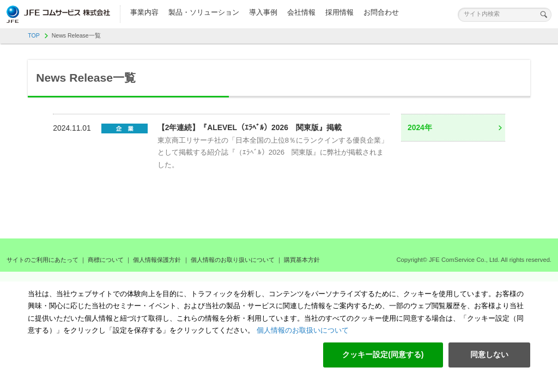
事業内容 (144, 12)
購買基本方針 (302, 260)
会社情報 (301, 12)
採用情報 (339, 12)
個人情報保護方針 (157, 260)
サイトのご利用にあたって (43, 260)
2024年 (420, 127)
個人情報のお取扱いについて (302, 330)
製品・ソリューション (204, 12)
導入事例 (263, 12)
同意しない (489, 354)
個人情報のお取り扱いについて (233, 260)
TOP (34, 35)
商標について (106, 260)
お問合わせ (381, 12)
